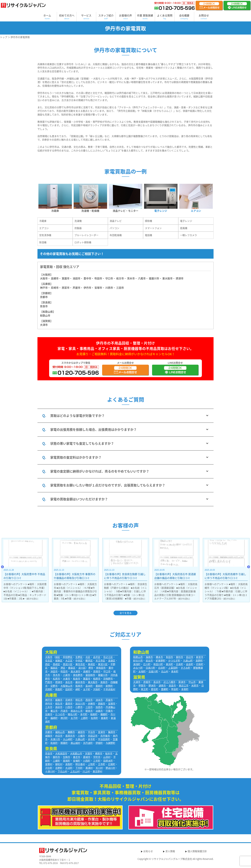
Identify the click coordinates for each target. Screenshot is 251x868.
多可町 (84, 714)
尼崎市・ (56, 288)
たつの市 (60, 714)
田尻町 (69, 689)
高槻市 (55, 278)
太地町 (142, 671)
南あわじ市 (77, 711)
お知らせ (148, 851)
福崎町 (54, 718)
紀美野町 (161, 661)
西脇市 (102, 704)
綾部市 (81, 732)
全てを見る (126, 613)
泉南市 (104, 682)
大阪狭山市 (67, 686)
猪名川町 (73, 714)
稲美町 (94, 714)
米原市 (195, 686)
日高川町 (150, 668)
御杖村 (59, 764)
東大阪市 (167, 278)
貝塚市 (97, 671)
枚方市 (120, 278)
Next (249, 567)
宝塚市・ (100, 288)
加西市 (99, 707)
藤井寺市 (80, 682)
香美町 (104, 718)
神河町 (64, 718)
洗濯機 (78, 221)
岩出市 (149, 661)
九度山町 (188, 661)
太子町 (87, 689)
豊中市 (87, 278)
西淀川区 (68, 664)
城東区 (59, 661)
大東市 (67, 679)
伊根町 (99, 743)
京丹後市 (105, 736)
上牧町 (91, 764)
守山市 (192, 682)
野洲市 (152, 686)
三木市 (49, 707)
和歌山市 (45, 315)
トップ (4, 37)
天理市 (89, 753)
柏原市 (97, 679)
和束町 (54, 743)
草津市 (182, 682)
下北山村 (62, 771)
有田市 (169, 657)
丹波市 (64, 711)
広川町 (147, 664)
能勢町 (109, 686)
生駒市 (67, 757)
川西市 (69, 707)
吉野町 (59, 768)
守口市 (109, 278)
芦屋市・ (78, 288)
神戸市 (44, 288)
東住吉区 (80, 664)
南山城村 (75, 743)
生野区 (79, 657)
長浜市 (157, 682)
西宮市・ (67, 288)
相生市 (59, 704)
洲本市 (99, 700)
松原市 (56, 679)
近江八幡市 (169, 682)
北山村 (165, 671)
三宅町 (97, 761)
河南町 (97, 689)
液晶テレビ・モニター (125, 211)
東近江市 (184, 686)
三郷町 (56, 761)
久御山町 (80, 739)
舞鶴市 (71, 732)
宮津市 (102, 732)
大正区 (69, 661)
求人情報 (170, 851)
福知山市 (60, 732)
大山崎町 (68, 739)
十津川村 (50, 771)
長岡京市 (70, 736)
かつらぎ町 (174, 661)
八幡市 (81, 736)
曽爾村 (49, 764)
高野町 (199, 661)
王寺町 (102, 764)
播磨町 (104, 714)
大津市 (44, 325)
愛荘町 (155, 689)
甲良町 (175, 689)
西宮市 (89, 700)
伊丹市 (49, 704)
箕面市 (66, 278)
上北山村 (75, 771)
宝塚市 (112, 704)
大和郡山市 (76, 753)
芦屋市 (109, 700)
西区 (48, 664)
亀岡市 (112, 732)
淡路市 (99, 711)
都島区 (72, 668)
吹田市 (98, 278)
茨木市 (131, 278)
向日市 (59, 736)
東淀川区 (103, 664)
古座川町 (153, 671)
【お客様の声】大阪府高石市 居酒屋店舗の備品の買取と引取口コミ (225, 576)
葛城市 (87, 757)
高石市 (69, 682)
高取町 (69, 764)
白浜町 (162, 668)
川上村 (86, 771)
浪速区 (112, 661)
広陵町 (112, 764)
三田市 (120, 288)
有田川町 (158, 664)
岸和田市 (101, 668)
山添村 (107, 757)
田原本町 (108, 761)
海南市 (149, 657)
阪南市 (79, 686)
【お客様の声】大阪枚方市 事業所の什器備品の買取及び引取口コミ (125, 576)
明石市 (79, 700)
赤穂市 (91, 704)
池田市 (77, 278)
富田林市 (90, 675)
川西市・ (110, 288)
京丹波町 (88, 743)
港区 (63, 668)
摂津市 (180, 278)
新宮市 (200, 657)
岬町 (78, 689)
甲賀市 (142, 686)
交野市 (54, 686)
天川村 (99, 768)
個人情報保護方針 (197, 851)
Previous (2, 567)
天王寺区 (100, 661)
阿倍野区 (68, 657)
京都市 (44, 297)
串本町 (175, 671)
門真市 (49, 682)
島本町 (89, 686)
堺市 (91, 668)
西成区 (56, 664)
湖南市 (162, 686)
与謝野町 (110, 743)
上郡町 (84, 718)
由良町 (190, 664)
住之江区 (108, 657)
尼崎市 (69, 700)
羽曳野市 (108, 679)
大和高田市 (61, 753)
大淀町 (69, 768)
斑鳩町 (67, 761)
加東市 (49, 714)
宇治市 (91, 732)
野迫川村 (110, 768)
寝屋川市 (154, 278)
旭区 (58, 657)
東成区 (91, 664)
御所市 (56, 757)
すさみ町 (186, 668)
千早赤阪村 (109, 689)
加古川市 (80, 704)
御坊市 (180, 657)
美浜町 (169, 664)
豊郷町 (165, 689)
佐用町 (94, 718)
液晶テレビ (116, 221)
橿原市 (99, 753)
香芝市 (77, 757)
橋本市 (159, 657)
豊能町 (99, 686)
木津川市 (55, 739)
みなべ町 (138, 668)
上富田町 (173, 668)
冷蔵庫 (55, 211)
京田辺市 (93, 736)
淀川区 (82, 668)
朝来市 (89, 711)
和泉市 (77, 679)
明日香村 (80, 764)
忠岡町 (49, 689)
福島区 (54, 668)
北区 (88, 657)
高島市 (172, 686)
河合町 (49, 768)
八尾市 (142, 278)
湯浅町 (137, 664)
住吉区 (49, 661)
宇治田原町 (104, 739)
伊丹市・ (89, 288)
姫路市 (59, 700)
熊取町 (59, 689)
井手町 (91, 739)
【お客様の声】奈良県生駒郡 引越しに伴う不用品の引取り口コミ (175, 576)
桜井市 (109, 753)
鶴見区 (89, 661)
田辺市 (190, 657)
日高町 (180, 664)
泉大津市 (75, 671)
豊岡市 (69, 704)
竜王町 (144, 689)
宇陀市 (97, 757)
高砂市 (59, 707)
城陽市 (49, 736)
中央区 (79, 661)
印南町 (200, 664)
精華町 (64, 743)
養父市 (54, 711)
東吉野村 (97, 771)
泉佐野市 (78, 675)
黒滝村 (89, 768)
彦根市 (147, 682)
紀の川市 (138, 661)
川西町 (87, 761)
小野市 (79, 707)
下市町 (79, 768)
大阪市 (44, 278)
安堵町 (77, 761)
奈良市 (44, 306)
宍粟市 (109, 711)
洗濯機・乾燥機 (90, 211)
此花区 (97, 657)
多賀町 (185, 689)
